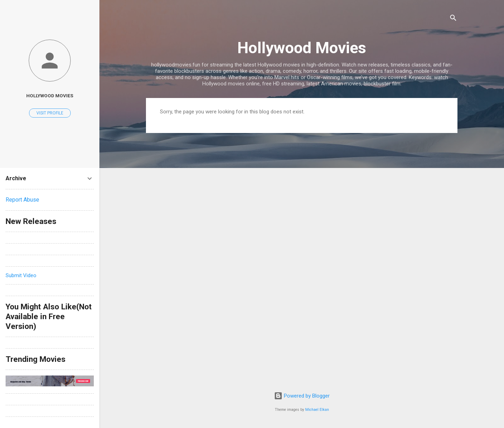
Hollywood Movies (302, 48)
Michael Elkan (317, 410)
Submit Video (21, 275)
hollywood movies (50, 96)
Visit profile (50, 113)
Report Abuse (22, 200)
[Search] (453, 19)
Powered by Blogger (302, 396)
